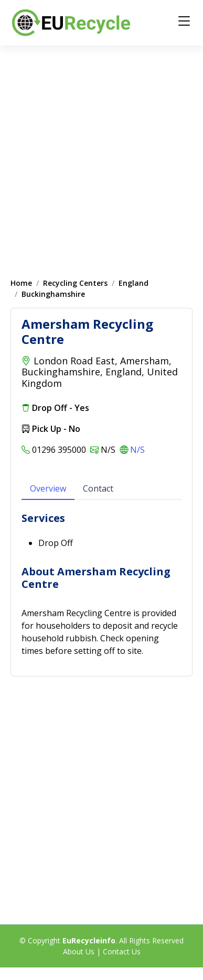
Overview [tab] (48, 488)
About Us (79, 951)
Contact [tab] (98, 488)
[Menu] (184, 21)
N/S (137, 450)
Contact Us (122, 951)
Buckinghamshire (53, 294)
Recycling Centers (75, 283)
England (133, 283)
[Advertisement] (98, 156)
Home (21, 283)
